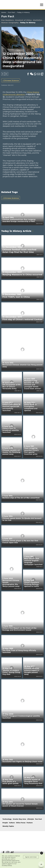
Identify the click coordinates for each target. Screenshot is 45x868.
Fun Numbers (8, 20)
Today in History (23, 12)
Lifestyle (31, 819)
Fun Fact (12, 12)
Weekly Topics (8, 826)
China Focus (21, 823)
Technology (7, 819)
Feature (30, 823)
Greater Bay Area (19, 819)
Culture (12, 823)
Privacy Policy (7, 865)
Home (4, 12)
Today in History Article (16, 231)
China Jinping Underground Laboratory (21, 93)
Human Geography (10, 23)
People (5, 823)
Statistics (38, 20)
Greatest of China (23, 20)
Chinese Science (11, 80)
